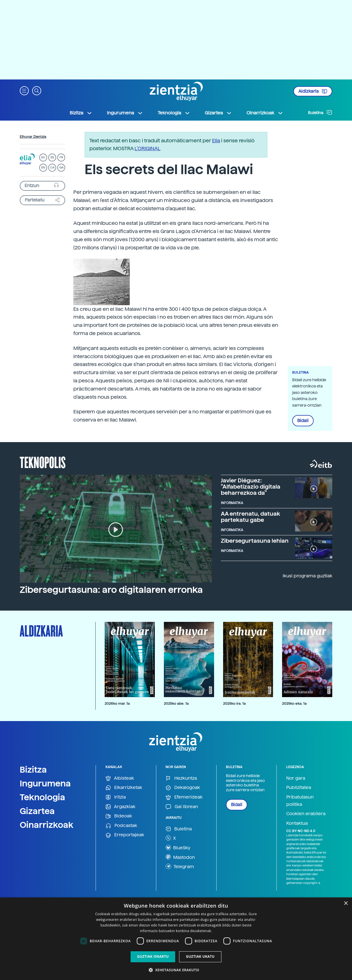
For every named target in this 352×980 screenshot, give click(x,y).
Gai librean (182, 807)
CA (52, 168)
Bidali (303, 421)
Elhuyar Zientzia (33, 137)
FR (61, 157)
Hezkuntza (181, 778)
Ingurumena (45, 783)
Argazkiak (120, 807)
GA (61, 168)
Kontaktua (297, 823)
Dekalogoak (183, 788)
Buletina (320, 112)
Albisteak (120, 778)
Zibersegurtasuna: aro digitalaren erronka (111, 590)
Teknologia (42, 797)
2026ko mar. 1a (117, 703)
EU (43, 157)
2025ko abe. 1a (176, 703)
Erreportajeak (125, 835)
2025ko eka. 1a (294, 703)
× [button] (346, 903)
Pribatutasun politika (300, 801)
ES (52, 157)
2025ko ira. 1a (234, 703)
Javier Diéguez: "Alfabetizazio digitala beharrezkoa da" (251, 487)
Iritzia (116, 797)
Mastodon (180, 857)
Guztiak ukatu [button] (200, 956)
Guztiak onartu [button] (153, 956)
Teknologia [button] (174, 113)
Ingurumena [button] (125, 113)
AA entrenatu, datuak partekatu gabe (250, 517)
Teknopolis (43, 462)
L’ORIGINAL (148, 148)
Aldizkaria (313, 91)
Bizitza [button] (81, 113)
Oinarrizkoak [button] (265, 113)
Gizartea (37, 811)
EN (43, 168)
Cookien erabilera (306, 814)
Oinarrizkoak (47, 825)
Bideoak (119, 816)
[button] (24, 90)
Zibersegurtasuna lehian (255, 541)
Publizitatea (299, 787)
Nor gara (296, 778)
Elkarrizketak (124, 788)
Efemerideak (184, 797)
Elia (216, 140)
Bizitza (33, 770)
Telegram (180, 866)
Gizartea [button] (218, 113)
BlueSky (178, 848)
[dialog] (176, 939)
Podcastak (121, 826)
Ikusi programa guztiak (307, 576)
